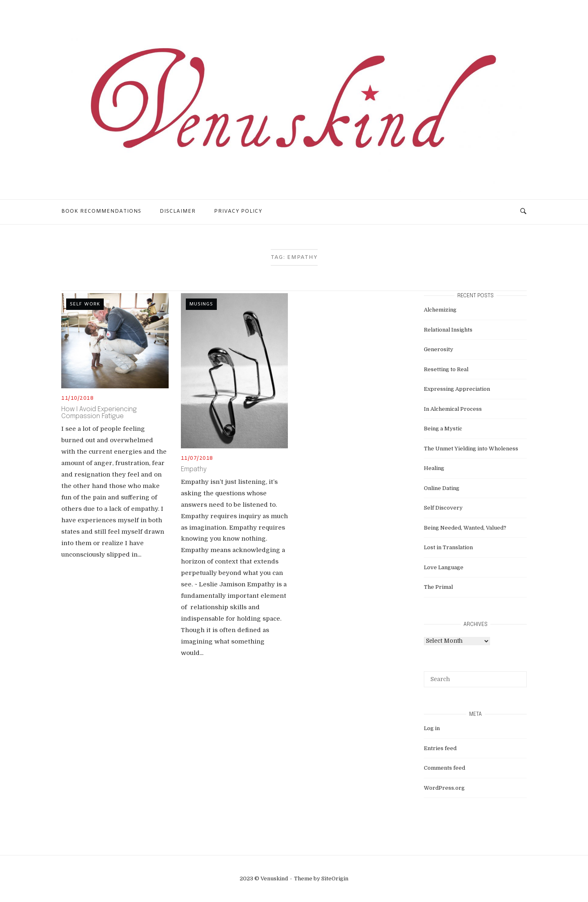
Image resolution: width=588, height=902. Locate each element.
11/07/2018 (197, 459)
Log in (432, 728)
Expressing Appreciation (457, 389)
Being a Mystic (443, 429)
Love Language (444, 567)
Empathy (194, 469)
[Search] (518, 675)
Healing (434, 468)
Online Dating (442, 488)
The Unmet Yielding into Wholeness (471, 449)
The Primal (438, 587)
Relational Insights (448, 330)
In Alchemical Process (453, 409)
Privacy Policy (238, 212)
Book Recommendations (101, 212)
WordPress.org (444, 788)
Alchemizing (440, 310)
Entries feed (440, 748)
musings (202, 304)
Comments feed (444, 768)
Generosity (439, 349)
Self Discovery (443, 508)
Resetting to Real (446, 369)
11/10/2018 (77, 399)
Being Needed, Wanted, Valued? (465, 528)
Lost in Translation (448, 547)
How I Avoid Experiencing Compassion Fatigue (99, 413)
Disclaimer (178, 212)
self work (85, 304)
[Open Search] (523, 212)
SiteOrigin (335, 879)
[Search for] (475, 679)
